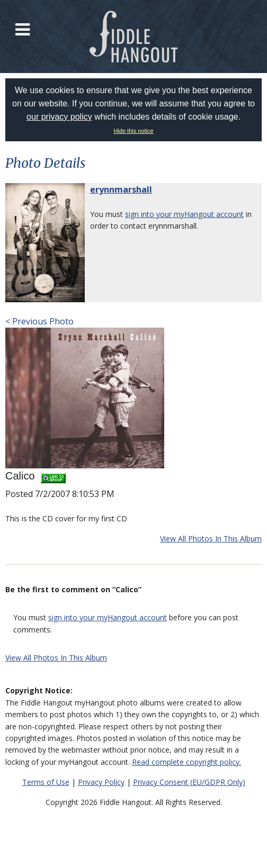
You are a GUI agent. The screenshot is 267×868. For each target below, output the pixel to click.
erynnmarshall (121, 189)
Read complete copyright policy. (186, 762)
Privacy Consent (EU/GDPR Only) (189, 782)
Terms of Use (46, 782)
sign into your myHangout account (184, 214)
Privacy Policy (101, 782)
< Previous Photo (39, 321)
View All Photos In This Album (211, 539)
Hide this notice (133, 131)
